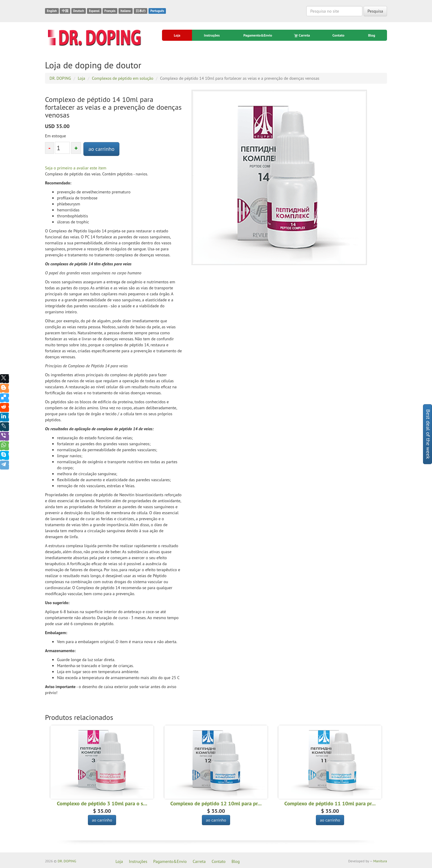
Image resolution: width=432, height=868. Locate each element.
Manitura (380, 861)
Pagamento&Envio (258, 35)
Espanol (94, 11)
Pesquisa (375, 11)
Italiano (125, 11)
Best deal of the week (428, 434)
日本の (141, 11)
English (52, 11)
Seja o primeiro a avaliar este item (76, 168)
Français (110, 11)
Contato (338, 35)
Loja (177, 35)
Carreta (302, 35)
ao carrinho (102, 149)
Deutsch (79, 11)
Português (157, 11)
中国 (65, 11)
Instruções (212, 35)
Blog (372, 35)
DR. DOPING (67, 861)
